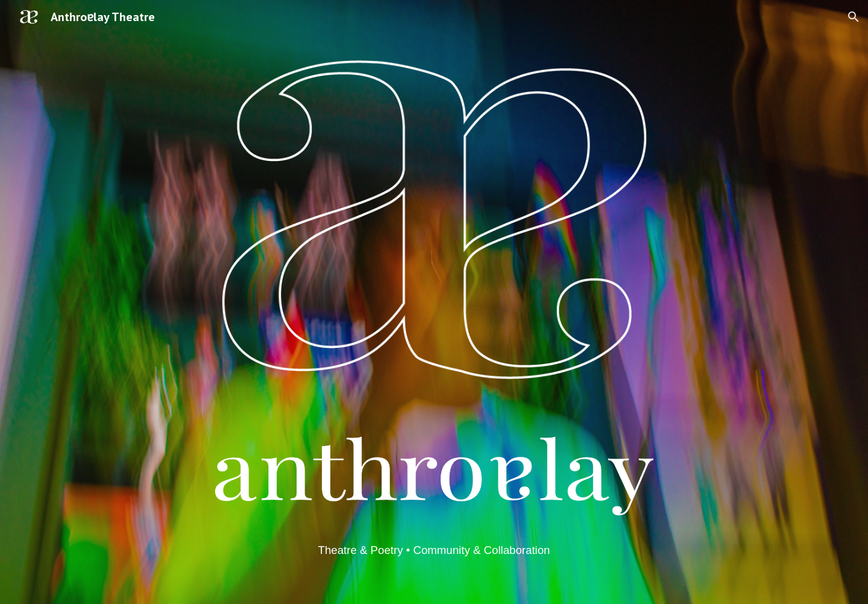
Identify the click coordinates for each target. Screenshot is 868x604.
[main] (434, 550)
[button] (854, 17)
